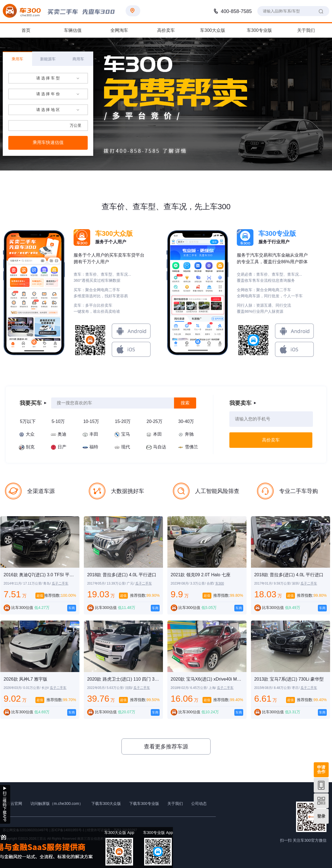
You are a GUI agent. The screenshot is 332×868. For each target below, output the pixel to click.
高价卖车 (166, 30)
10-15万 (91, 421)
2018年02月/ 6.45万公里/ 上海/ (194, 688)
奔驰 (189, 434)
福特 (94, 447)
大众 (30, 434)
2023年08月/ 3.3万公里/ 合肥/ (193, 583)
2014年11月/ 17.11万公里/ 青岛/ (28, 583)
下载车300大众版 (106, 804)
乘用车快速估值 (48, 142)
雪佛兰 (191, 447)
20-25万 (155, 421)
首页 (26, 30)
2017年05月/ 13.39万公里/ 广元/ (111, 583)
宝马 (126, 434)
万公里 (76, 125)
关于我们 (306, 30)
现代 (126, 447)
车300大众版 (213, 30)
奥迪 (62, 434)
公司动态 (199, 804)
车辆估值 (73, 30)
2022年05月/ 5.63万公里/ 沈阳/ (110, 688)
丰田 (94, 434)
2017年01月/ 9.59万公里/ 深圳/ (277, 583)
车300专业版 (259, 30)
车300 (220, 583)
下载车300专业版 (144, 804)
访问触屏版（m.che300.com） (57, 804)
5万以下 (28, 421)
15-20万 (123, 421)
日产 (62, 447)
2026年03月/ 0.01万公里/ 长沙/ (27, 688)
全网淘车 (119, 30)
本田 (157, 434)
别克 (30, 447)
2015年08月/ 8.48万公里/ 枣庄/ (277, 688)
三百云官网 (12, 804)
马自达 (160, 447)
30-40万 (186, 421)
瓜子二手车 (60, 583)
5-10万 (58, 421)
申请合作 (321, 769)
